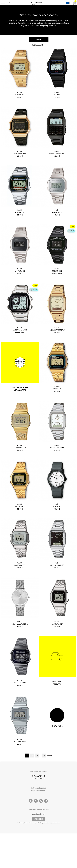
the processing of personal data (50, 823)
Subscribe (38, 819)
